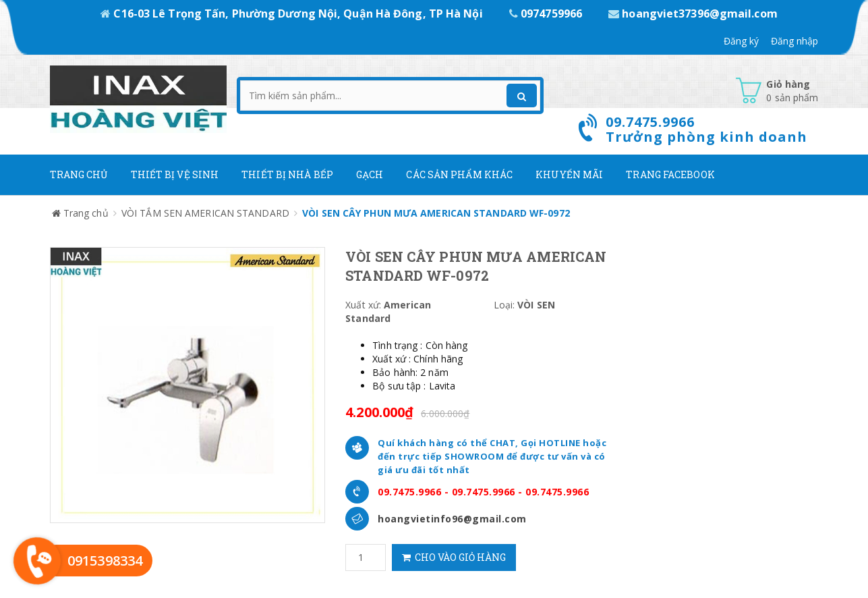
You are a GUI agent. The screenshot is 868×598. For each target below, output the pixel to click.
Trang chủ (79, 174)
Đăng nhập (795, 41)
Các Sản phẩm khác (459, 174)
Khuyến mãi (569, 174)
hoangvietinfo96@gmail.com (452, 519)
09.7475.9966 (409, 492)
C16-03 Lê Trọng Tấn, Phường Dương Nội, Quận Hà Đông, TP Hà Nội (293, 13)
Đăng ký (742, 41)
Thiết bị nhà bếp (287, 174)
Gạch (370, 174)
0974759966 (547, 13)
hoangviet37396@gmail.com (693, 13)
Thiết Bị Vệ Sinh (175, 174)
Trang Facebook (670, 174)
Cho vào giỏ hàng (454, 557)
